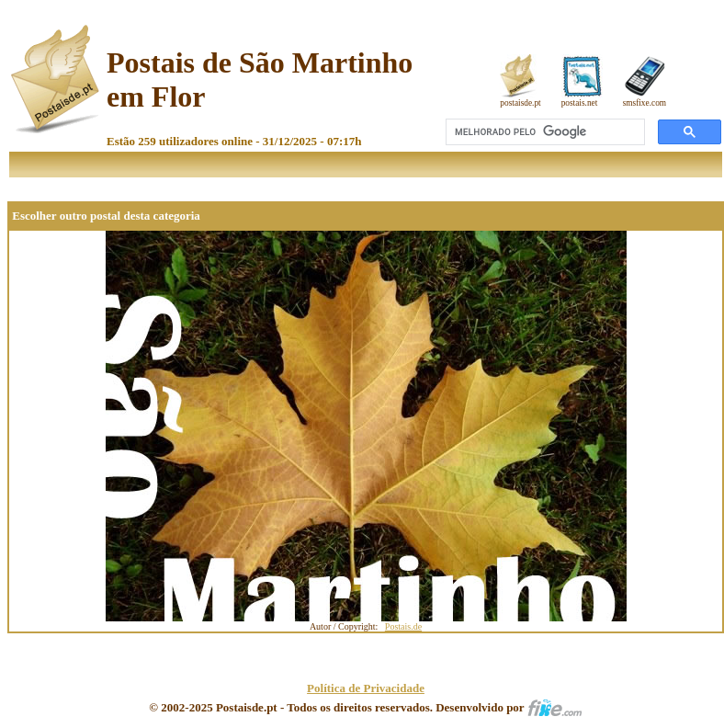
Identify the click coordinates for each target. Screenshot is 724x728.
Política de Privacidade (366, 688)
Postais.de (403, 626)
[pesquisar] (543, 132)
